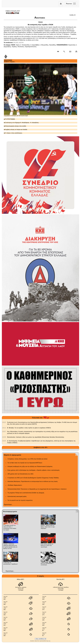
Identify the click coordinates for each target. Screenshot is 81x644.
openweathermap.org (45, 641)
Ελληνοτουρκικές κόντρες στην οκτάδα (15, 126)
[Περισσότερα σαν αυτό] (64, 52)
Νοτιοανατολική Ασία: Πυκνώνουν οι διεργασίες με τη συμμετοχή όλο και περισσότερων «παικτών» (37, 489)
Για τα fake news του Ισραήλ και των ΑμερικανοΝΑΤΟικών (25, 463)
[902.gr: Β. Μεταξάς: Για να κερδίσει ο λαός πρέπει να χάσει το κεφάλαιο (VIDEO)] (4, 428)
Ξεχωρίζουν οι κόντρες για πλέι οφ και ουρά (40, 90)
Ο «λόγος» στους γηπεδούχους (13, 133)
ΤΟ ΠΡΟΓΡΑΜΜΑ (9, 119)
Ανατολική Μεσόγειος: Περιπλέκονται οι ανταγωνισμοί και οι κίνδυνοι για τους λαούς (33, 481)
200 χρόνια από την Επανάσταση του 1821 (20, 474)
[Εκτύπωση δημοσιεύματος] (75, 52)
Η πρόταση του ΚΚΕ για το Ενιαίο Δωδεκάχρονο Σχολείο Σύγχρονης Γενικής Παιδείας (33, 478)
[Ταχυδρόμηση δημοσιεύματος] (70, 52)
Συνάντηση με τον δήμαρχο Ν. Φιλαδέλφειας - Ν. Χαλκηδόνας (21, 123)
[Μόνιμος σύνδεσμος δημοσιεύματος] (59, 52)
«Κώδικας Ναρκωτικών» (15, 485)
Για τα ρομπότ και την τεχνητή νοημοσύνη (20, 500)
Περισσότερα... (8, 504)
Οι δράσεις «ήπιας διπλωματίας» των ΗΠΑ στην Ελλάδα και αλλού (27, 459)
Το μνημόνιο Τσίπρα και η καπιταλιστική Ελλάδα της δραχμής (26, 493)
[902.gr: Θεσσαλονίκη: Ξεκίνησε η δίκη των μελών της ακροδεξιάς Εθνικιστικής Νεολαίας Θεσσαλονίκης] (4, 437)
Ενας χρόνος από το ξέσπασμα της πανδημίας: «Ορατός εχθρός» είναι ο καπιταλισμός (34, 470)
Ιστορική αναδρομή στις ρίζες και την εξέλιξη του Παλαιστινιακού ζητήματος (30, 466)
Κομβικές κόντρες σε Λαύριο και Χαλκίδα (16, 130)
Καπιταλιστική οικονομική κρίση (17, 496)
